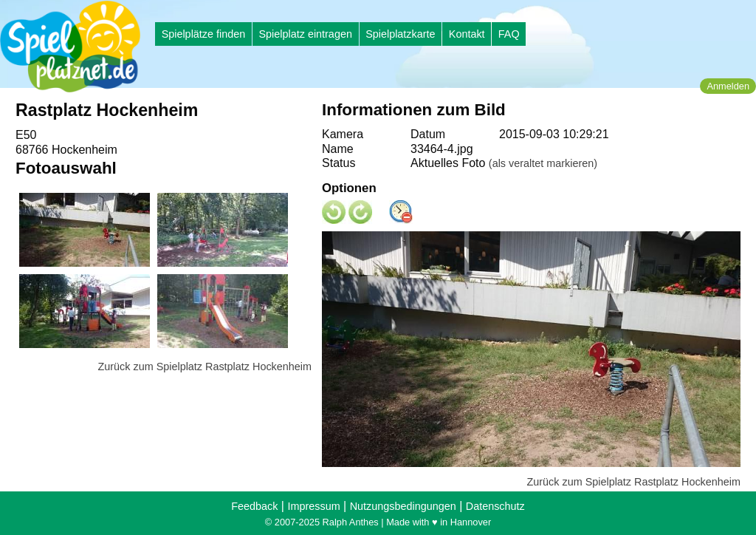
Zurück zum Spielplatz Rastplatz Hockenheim (205, 367)
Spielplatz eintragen (305, 34)
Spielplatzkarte (400, 34)
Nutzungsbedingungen (403, 506)
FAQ (509, 34)
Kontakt (467, 34)
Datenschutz (495, 506)
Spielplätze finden (204, 34)
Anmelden (728, 86)
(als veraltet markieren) (543, 163)
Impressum (313, 506)
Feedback (254, 506)
